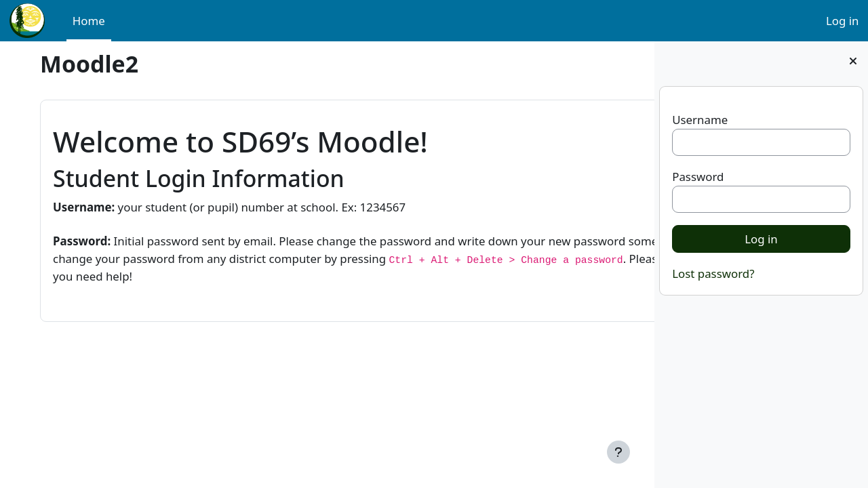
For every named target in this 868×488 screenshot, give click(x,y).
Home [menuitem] (89, 21)
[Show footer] (618, 452)
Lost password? (713, 273)
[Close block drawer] (853, 61)
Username (700, 120)
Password (698, 177)
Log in (843, 21)
